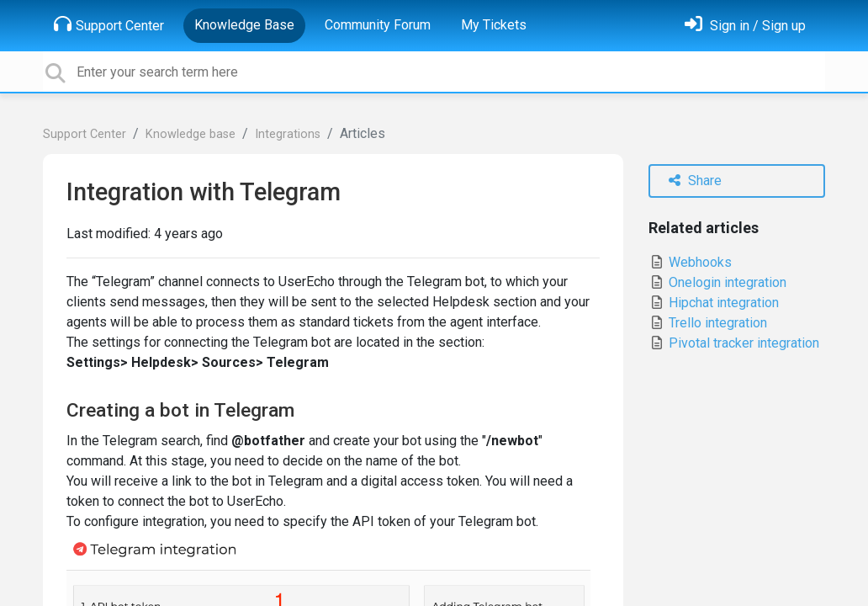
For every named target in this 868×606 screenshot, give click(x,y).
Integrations (288, 134)
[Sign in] (745, 26)
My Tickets (494, 25)
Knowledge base (191, 134)
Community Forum (378, 25)
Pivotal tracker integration (734, 343)
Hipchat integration (714, 303)
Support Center (109, 24)
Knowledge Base (244, 25)
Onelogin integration (717, 282)
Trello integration (708, 323)
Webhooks (690, 262)
